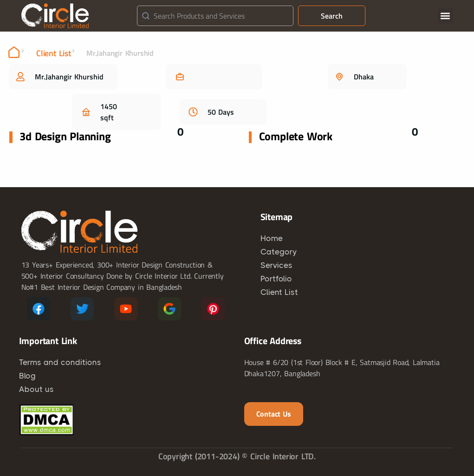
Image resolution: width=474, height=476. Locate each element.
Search (332, 16)
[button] (445, 16)
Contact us (274, 414)
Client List (54, 53)
